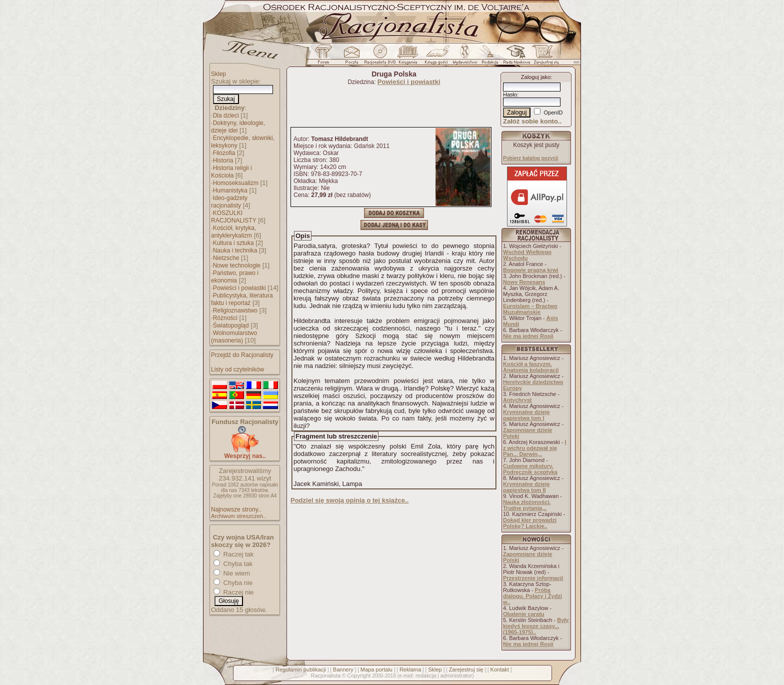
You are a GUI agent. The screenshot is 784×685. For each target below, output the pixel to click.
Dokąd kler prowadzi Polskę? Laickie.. (530, 523)
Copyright (359, 675)
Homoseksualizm (236, 183)
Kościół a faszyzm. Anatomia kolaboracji (531, 367)
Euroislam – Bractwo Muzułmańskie (530, 309)
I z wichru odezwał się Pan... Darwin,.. (535, 448)
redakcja (426, 675)
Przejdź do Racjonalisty (242, 355)
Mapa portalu (376, 669)
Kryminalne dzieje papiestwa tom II (526, 487)
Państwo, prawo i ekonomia (235, 277)
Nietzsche (226, 258)
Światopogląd (231, 325)
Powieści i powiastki (239, 288)
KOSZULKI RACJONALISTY (234, 217)
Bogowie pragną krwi (531, 270)
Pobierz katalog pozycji (531, 158)
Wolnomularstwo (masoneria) (234, 337)
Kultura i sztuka (233, 243)
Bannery (343, 669)
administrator (456, 675)
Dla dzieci (226, 115)
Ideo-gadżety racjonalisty (229, 202)
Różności (225, 318)
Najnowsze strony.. (236, 509)
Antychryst (517, 400)
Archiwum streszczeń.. (238, 516)
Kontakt (500, 669)
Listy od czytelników (237, 369)
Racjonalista (325, 675)
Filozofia (224, 153)
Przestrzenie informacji (533, 578)
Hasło (510, 94)
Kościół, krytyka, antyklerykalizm (233, 232)
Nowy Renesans (524, 282)
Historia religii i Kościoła (231, 172)
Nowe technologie (237, 265)
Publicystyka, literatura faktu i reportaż (242, 299)
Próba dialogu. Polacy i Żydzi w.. (532, 596)
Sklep (218, 74)
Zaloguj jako (536, 77)
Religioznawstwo (235, 310)
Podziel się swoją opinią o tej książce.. (349, 500)
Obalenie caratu (524, 614)
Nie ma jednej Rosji (528, 336)
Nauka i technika (235, 250)
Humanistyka (230, 190)
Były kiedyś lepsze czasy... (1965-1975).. (536, 626)
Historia (223, 160)
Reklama (410, 669)
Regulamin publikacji (301, 669)
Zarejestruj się (466, 669)
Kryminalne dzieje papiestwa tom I (526, 415)
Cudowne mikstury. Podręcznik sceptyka (530, 469)
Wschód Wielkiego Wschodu (527, 255)
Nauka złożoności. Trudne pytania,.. (527, 505)
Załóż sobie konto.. (532, 121)
